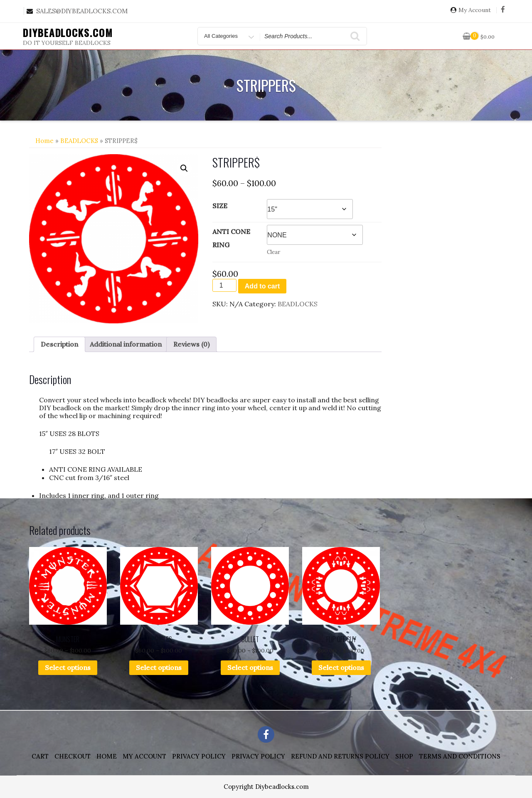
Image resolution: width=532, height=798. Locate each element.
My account (144, 756)
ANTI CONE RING (231, 238)
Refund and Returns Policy (340, 756)
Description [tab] (59, 344)
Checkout (73, 756)
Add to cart (262, 286)
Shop (404, 756)
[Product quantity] (224, 285)
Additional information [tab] (126, 344)
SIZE (220, 206)
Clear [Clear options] (273, 252)
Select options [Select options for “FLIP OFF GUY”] (341, 667)
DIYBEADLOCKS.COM (68, 32)
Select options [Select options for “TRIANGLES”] (159, 667)
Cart (40, 756)
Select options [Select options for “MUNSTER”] (68, 667)
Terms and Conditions (460, 756)
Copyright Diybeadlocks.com (266, 787)
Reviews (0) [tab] (191, 344)
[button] (184, 168)
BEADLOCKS (79, 141)
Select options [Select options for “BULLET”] (250, 667)
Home (44, 141)
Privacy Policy (199, 756)
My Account (475, 10)
